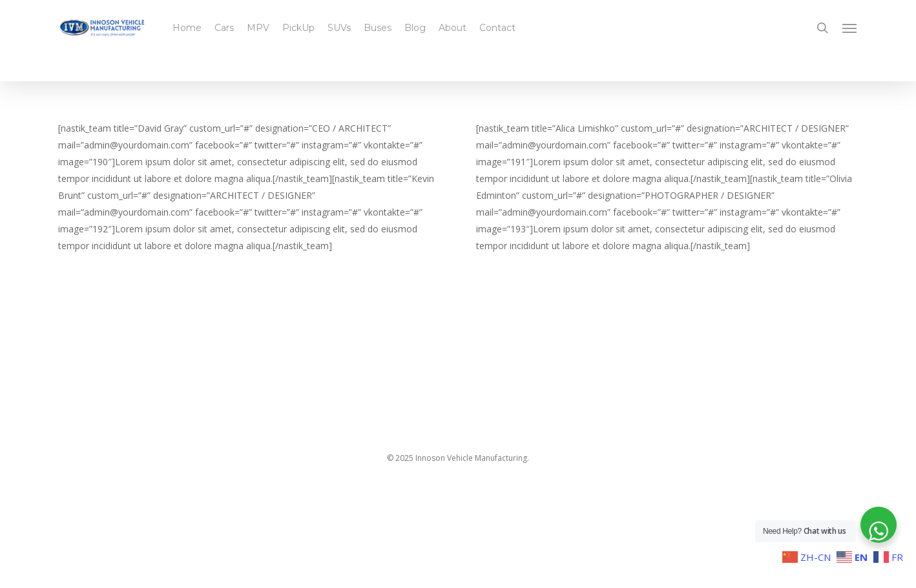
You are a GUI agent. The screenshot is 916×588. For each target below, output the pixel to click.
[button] (850, 28)
